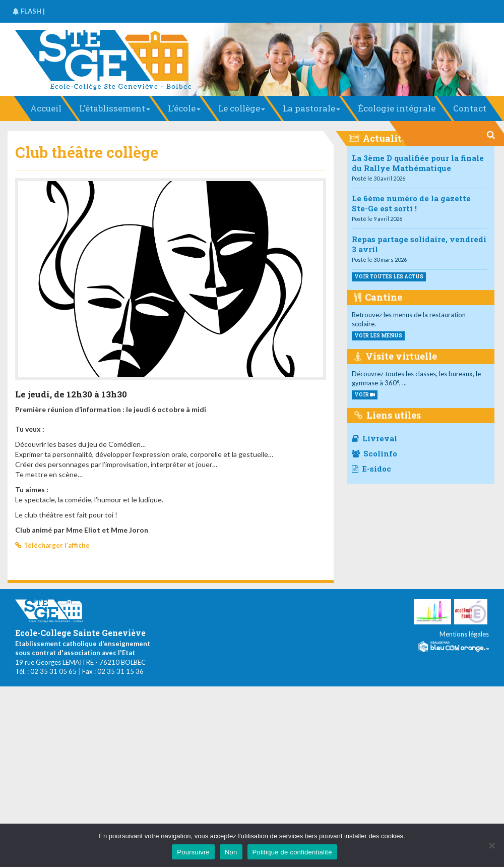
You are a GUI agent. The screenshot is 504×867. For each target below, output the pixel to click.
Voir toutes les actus (389, 277)
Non (231, 852)
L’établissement (115, 108)
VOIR (365, 395)
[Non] (491, 845)
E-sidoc (371, 469)
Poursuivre (193, 852)
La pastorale (311, 108)
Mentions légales (464, 634)
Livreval (374, 438)
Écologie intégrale (397, 108)
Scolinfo (374, 453)
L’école (184, 108)
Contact (470, 108)
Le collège (242, 108)
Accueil (46, 108)
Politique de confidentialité (292, 852)
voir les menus (378, 336)
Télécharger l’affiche (57, 545)
